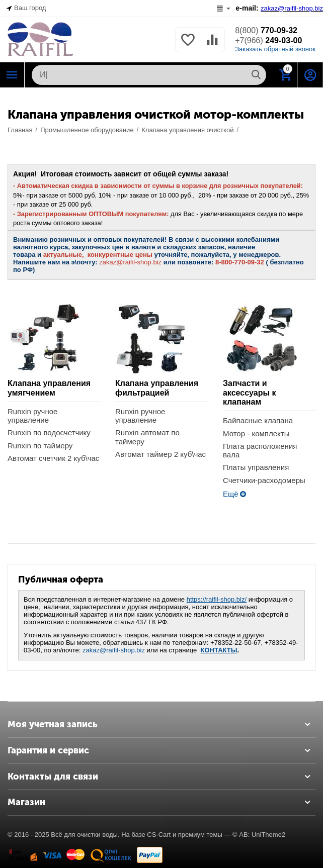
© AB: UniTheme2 (259, 835)
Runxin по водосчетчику (49, 432)
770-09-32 (266, 30)
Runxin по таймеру (40, 446)
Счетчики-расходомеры (264, 480)
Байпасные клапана (258, 420)
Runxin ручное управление (32, 416)
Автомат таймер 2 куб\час (160, 454)
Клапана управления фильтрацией (157, 388)
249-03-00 (268, 40)
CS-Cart (159, 835)
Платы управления (256, 467)
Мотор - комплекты (256, 433)
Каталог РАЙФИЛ (12, 75)
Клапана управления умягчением (49, 388)
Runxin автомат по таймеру (147, 437)
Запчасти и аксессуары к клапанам (250, 393)
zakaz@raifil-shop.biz (114, 650)
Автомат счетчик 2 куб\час (53, 458)
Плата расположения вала (260, 450)
